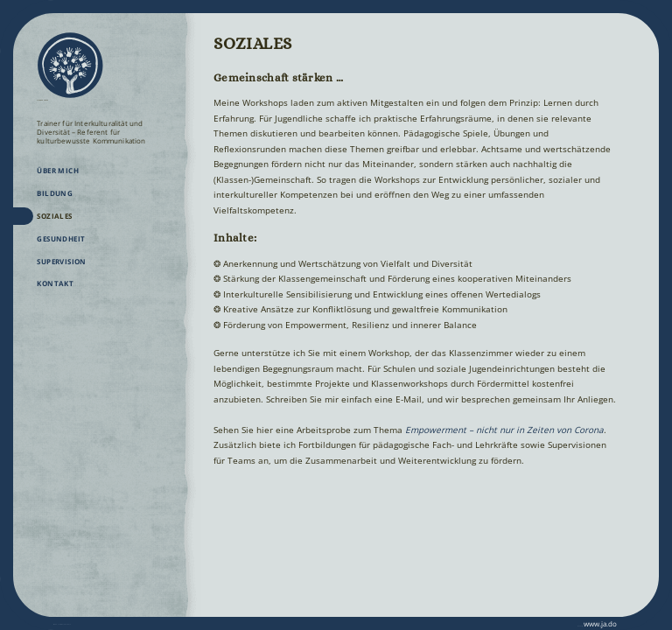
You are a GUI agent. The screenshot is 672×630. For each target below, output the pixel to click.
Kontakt (55, 294)
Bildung (55, 203)
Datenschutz (126, 623)
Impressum (73, 623)
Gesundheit (61, 249)
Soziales (54, 226)
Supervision (62, 272)
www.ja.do (588, 623)
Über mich (58, 181)
